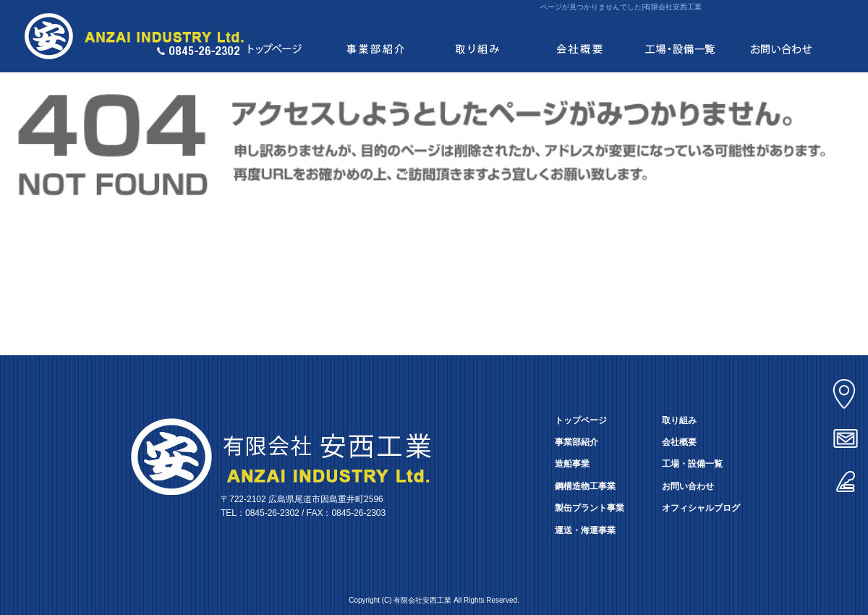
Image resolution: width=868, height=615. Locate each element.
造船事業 (572, 464)
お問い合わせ (781, 36)
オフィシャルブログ (701, 508)
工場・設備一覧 (680, 36)
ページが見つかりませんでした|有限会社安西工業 (621, 7)
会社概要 (579, 36)
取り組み (477, 36)
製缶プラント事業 (590, 508)
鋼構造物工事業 (585, 486)
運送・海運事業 (585, 530)
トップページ (275, 36)
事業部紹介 (376, 36)
